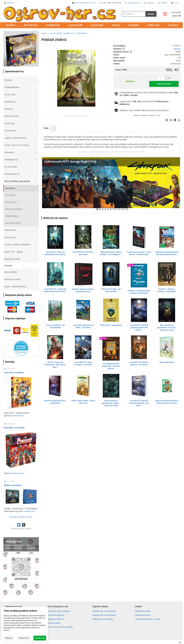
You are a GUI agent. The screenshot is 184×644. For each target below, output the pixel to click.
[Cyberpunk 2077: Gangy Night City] (111, 185)
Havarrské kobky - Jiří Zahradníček (111, 290)
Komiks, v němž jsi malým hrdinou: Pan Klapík (139, 292)
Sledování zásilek (143, 611)
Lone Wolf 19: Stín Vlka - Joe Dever (83, 253)
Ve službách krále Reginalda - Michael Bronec (111, 366)
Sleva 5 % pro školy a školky (60, 627)
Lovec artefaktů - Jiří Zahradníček (55, 326)
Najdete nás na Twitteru (103, 619)
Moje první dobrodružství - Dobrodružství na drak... (167, 402)
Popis (46, 128)
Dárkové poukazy (143, 615)
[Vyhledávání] (134, 14)
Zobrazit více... (19, 416)
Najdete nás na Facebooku (104, 611)
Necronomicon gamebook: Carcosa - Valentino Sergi (167, 328)
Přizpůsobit (24, 638)
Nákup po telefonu (56, 619)
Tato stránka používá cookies (20, 611)
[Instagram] (21, 567)
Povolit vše (40, 638)
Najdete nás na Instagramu (104, 615)
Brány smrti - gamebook (111, 325)
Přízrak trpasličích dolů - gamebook (55, 402)
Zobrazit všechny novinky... (21, 517)
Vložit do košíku (164, 84)
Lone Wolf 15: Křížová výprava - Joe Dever (139, 363)
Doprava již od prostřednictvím (145, 103)
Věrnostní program (56, 615)
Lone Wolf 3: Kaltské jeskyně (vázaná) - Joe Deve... (139, 403)
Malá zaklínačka (167, 362)
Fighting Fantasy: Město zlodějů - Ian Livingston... (111, 253)
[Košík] (171, 14)
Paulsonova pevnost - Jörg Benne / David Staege (139, 253)
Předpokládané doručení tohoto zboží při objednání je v (149, 94)
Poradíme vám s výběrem (59, 611)
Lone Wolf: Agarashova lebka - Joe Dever (83, 326)
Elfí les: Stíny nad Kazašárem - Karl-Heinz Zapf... (55, 365)
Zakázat (9, 638)
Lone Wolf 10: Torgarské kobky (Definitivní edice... (55, 290)
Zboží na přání (54, 623)
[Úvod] (60, 14)
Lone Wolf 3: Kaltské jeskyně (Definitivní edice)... (139, 328)
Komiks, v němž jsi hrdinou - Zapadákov (167, 290)
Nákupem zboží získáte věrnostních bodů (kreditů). (144, 110)
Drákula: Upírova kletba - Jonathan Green (83, 290)
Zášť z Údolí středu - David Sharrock (83, 402)
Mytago (177, 49)
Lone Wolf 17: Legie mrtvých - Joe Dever (83, 363)
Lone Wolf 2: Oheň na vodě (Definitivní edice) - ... (55, 254)
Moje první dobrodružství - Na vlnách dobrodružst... (167, 253)
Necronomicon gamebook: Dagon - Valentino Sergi (111, 403)
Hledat (151, 14)
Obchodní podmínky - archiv (147, 619)
